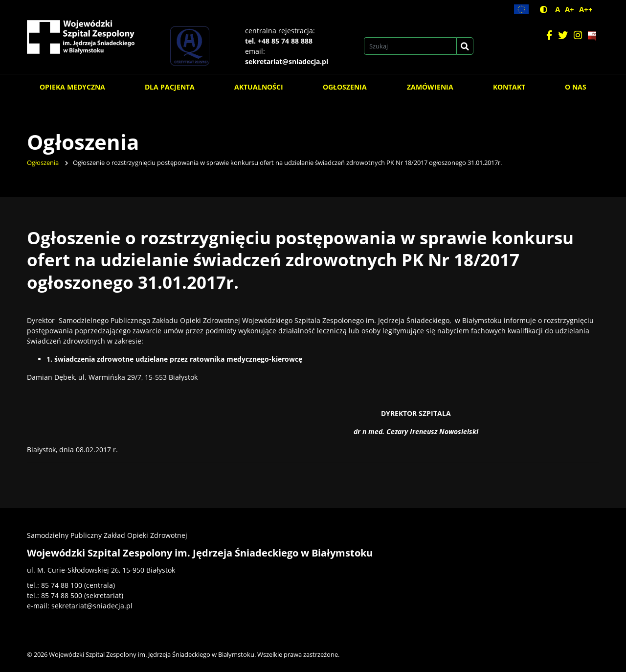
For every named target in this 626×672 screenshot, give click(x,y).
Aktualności (259, 87)
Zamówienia (430, 87)
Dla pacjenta (170, 87)
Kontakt (509, 87)
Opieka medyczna (72, 87)
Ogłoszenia (345, 87)
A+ (570, 10)
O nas (576, 87)
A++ (586, 10)
